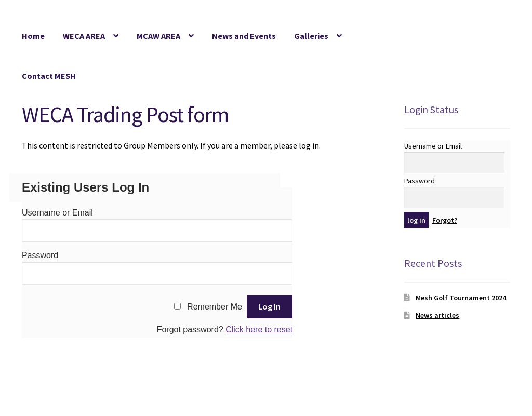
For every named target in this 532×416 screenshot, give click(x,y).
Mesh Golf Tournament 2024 (461, 298)
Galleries (311, 36)
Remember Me (215, 307)
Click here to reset (259, 330)
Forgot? (445, 220)
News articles (437, 315)
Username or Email (57, 213)
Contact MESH (49, 76)
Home (33, 36)
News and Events (244, 36)
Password (40, 255)
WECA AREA (84, 36)
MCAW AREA (158, 36)
